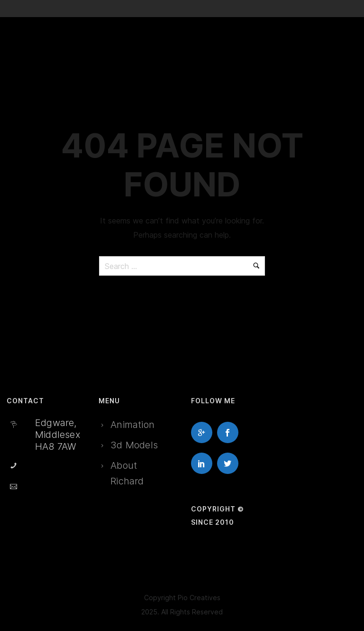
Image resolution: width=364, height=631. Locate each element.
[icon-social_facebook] (230, 432)
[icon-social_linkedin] (204, 463)
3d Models (134, 445)
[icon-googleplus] (204, 432)
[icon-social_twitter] (230, 463)
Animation (132, 425)
